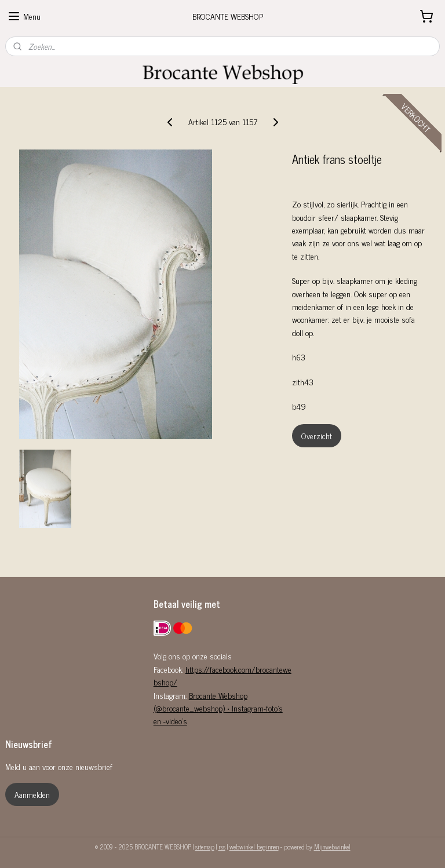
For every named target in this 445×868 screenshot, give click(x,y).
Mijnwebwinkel (332, 847)
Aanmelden (32, 794)
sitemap (205, 847)
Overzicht (317, 435)
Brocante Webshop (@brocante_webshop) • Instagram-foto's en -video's (218, 708)
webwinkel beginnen (254, 847)
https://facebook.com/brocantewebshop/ (222, 675)
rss (222, 847)
